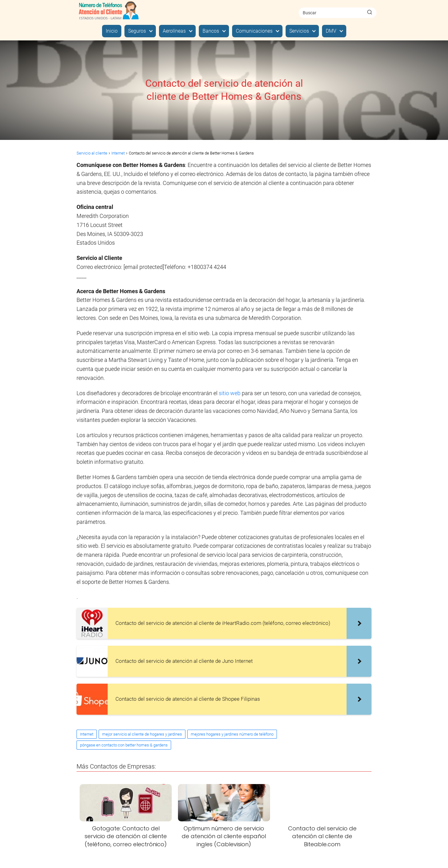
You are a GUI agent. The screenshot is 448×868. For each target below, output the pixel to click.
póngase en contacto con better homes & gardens (124, 745)
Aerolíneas (174, 31)
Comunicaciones (254, 31)
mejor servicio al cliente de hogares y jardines (142, 734)
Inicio (112, 31)
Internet (87, 734)
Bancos (211, 31)
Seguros (137, 31)
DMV (331, 31)
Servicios (299, 31)
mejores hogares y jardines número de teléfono (232, 734)
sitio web (230, 393)
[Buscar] (370, 12)
